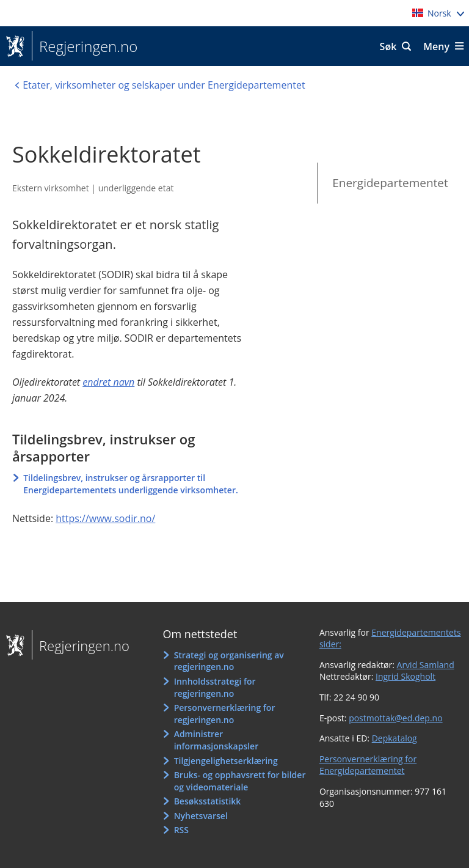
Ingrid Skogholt (405, 676)
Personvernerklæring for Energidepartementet (368, 765)
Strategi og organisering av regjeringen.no (229, 661)
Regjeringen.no (85, 46)
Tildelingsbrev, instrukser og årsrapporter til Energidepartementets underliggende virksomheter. (131, 484)
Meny (436, 46)
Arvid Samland (426, 665)
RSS (181, 830)
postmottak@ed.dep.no (395, 718)
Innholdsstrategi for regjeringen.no (215, 687)
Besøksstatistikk (208, 801)
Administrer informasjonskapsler (216, 740)
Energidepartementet (390, 183)
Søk (388, 46)
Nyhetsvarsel (201, 816)
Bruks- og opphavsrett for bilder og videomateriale (240, 781)
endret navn (108, 382)
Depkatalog (394, 738)
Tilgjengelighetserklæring (226, 761)
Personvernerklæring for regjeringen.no (225, 714)
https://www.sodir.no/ (105, 518)
